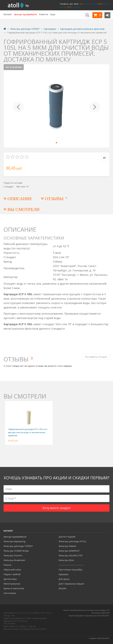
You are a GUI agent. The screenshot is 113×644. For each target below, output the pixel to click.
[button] (18, 106)
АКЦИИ (62, 588)
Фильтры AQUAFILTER (70, 555)
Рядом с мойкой (12, 574)
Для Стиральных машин (71, 584)
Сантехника (10, 593)
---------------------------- (71, 565)
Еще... (53, 14)
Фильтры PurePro (13, 555)
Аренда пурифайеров (15, 537)
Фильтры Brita (66, 560)
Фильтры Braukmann (14, 560)
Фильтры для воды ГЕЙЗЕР (18, 546)
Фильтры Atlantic (67, 546)
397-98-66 (76, 7)
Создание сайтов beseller (99, 638)
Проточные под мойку (70, 570)
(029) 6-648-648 (90, 4)
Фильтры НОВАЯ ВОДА (16, 551)
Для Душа (64, 579)
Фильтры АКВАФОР (69, 551)
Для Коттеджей (67, 537)
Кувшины (63, 574)
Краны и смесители (14, 588)
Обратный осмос (12, 570)
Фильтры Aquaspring (14, 541)
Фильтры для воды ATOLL (73, 541)
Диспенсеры (10, 579)
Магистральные (12, 584)
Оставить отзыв (96, 356)
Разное (7, 565)
